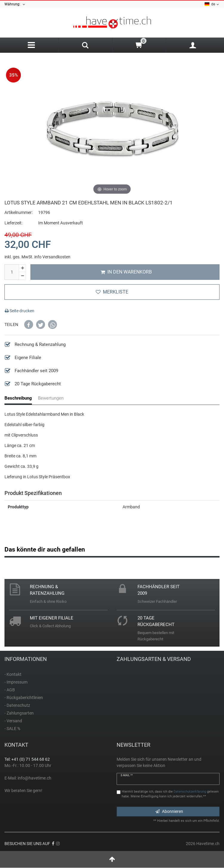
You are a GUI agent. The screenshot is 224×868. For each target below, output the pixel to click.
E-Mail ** (127, 775)
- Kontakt (13, 674)
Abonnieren (169, 811)
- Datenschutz (17, 705)
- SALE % (12, 729)
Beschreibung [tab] (18, 398)
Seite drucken (20, 311)
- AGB (10, 690)
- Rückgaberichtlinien (24, 698)
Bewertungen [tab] (51, 398)
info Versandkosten (52, 257)
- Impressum (16, 682)
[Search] (85, 46)
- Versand (13, 721)
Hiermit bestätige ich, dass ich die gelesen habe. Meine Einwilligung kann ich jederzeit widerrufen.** (170, 794)
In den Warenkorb (126, 272)
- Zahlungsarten (19, 713)
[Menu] (31, 45)
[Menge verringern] (22, 276)
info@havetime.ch (34, 778)
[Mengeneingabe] (12, 272)
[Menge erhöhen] (22, 268)
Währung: (15, 4)
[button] (29, 324)
